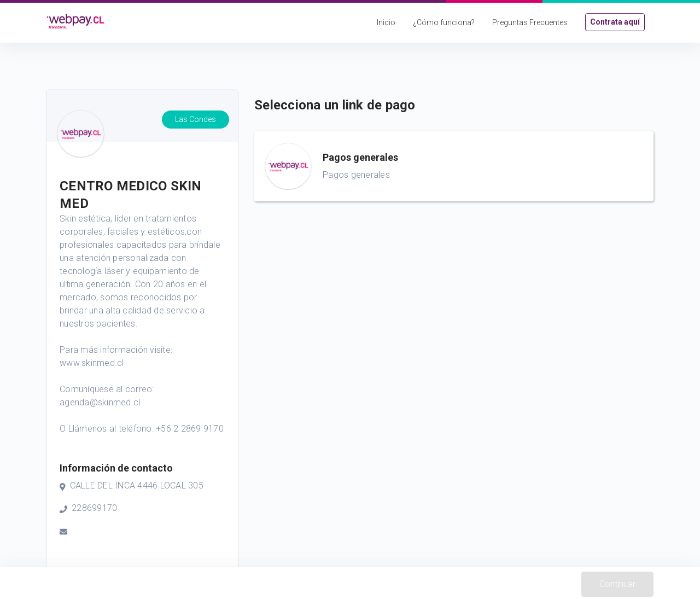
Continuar (617, 584)
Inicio (386, 22)
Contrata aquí (615, 22)
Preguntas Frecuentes (530, 22)
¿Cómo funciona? (444, 22)
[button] (454, 166)
